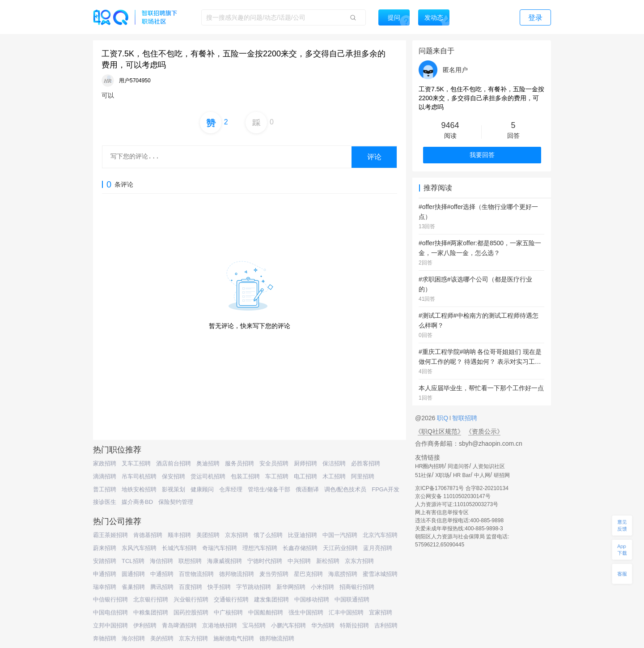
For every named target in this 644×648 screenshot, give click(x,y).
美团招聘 (208, 535)
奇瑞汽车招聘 (220, 548)
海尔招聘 (133, 638)
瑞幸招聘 (105, 587)
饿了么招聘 (268, 535)
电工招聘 (305, 476)
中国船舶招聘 (266, 612)
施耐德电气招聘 (234, 638)
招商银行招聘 (357, 587)
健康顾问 (202, 489)
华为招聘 (323, 625)
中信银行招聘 (110, 599)
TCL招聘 (133, 561)
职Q (443, 418)
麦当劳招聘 (274, 574)
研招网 (502, 475)
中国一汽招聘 (340, 535)
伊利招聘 (145, 625)
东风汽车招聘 (139, 548)
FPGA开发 (385, 489)
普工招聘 (105, 489)
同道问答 (458, 466)
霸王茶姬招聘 (110, 535)
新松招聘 (328, 561)
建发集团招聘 (271, 599)
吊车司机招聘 (139, 476)
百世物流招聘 (196, 574)
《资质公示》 (484, 431)
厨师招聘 (305, 463)
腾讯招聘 (162, 587)
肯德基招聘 (148, 535)
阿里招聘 (363, 476)
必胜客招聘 (366, 463)
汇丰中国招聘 (346, 612)
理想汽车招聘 (260, 548)
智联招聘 (464, 418)
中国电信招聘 (110, 612)
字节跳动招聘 (254, 587)
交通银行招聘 (231, 599)
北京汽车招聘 (380, 535)
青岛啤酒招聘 (179, 625)
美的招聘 (162, 638)
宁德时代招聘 (265, 561)
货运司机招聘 (208, 476)
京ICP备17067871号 (439, 488)
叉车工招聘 (136, 463)
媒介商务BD (137, 502)
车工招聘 (277, 476)
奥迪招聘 (208, 463)
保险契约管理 (176, 502)
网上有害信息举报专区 (442, 512)
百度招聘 (191, 587)
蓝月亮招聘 (378, 548)
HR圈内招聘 (430, 466)
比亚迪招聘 (303, 535)
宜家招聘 (381, 612)
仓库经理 (231, 489)
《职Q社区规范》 (439, 431)
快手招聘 (219, 587)
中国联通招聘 (352, 599)
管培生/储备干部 (269, 489)
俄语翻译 (307, 489)
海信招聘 (161, 561)
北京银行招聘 (151, 599)
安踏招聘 (105, 561)
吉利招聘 (386, 625)
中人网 (482, 475)
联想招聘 (190, 561)
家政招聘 (105, 463)
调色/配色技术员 (345, 489)
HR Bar (462, 475)
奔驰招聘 (105, 638)
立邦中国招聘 (110, 625)
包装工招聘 (245, 476)
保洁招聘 (334, 463)
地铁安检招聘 (139, 489)
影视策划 (174, 489)
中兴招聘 (299, 561)
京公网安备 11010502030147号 (453, 496)
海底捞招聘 (343, 574)
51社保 (423, 475)
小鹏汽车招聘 (288, 625)
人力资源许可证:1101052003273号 (457, 504)
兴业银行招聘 (191, 599)
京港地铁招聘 (220, 625)
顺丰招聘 (179, 535)
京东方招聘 (359, 561)
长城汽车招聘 (179, 548)
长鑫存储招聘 (300, 548)
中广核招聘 (228, 612)
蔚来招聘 (105, 548)
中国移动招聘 (312, 599)
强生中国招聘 (306, 612)
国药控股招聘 (191, 612)
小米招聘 (322, 587)
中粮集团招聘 (151, 612)
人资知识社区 (489, 466)
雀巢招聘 (133, 587)
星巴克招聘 (308, 574)
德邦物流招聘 (237, 574)
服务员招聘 (239, 463)
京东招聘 (237, 535)
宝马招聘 (254, 625)
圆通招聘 (133, 574)
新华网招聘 (291, 587)
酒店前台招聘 (174, 463)
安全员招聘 (274, 463)
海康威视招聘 (225, 561)
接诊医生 (105, 502)
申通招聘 (105, 574)
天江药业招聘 (340, 548)
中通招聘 (162, 574)
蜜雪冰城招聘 (380, 574)
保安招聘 (174, 476)
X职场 (442, 475)
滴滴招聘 (105, 476)
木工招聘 (334, 476)
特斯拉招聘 (354, 625)
